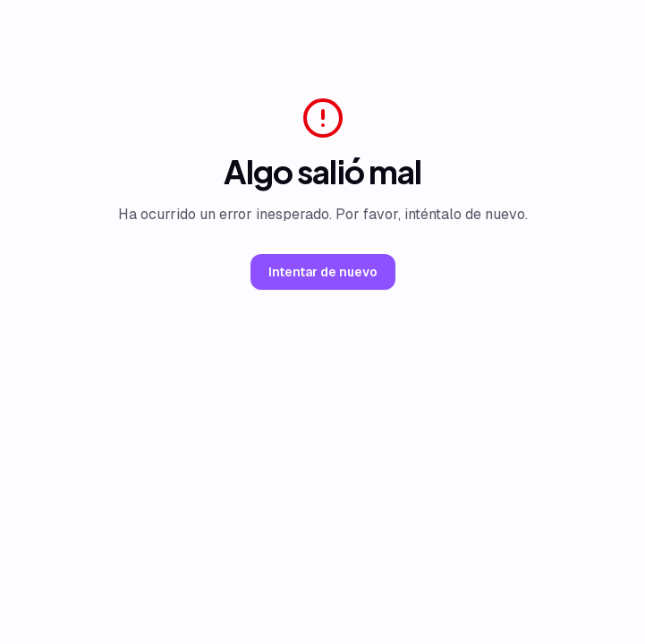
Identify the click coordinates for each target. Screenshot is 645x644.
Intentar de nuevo (323, 272)
